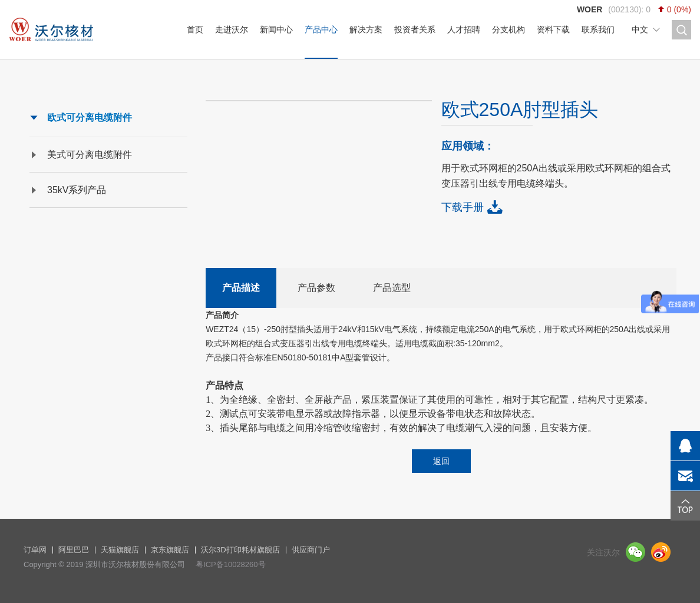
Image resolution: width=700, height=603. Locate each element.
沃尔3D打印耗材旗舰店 (240, 550)
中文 (640, 29)
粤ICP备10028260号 (231, 564)
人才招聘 (464, 29)
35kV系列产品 (77, 190)
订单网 (35, 550)
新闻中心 (276, 29)
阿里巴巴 (74, 550)
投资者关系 (415, 29)
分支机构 (509, 29)
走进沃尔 (232, 29)
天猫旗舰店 (120, 550)
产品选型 (392, 288)
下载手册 (463, 207)
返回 (441, 461)
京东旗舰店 (170, 550)
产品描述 (241, 288)
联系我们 (598, 29)
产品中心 (321, 29)
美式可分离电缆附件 (90, 155)
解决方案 (366, 29)
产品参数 (316, 288)
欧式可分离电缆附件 (90, 117)
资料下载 (553, 29)
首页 (195, 29)
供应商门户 (311, 550)
